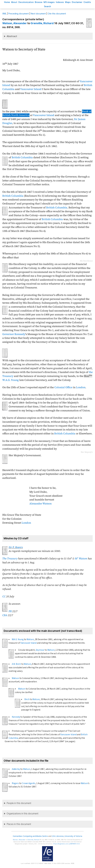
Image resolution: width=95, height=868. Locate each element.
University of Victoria (73, 836)
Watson (30, 639)
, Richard (42, 23)
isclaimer (77, 2)
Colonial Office (63, 387)
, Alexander (15, 23)
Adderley (16, 769)
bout (14, 2)
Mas (68, 2)
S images (49, 2)
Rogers (15, 783)
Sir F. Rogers (16, 547)
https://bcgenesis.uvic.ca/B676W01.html (66, 844)
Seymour (40, 650)
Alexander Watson (40, 504)
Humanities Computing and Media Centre (30, 836)
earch (47, 6)
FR (10, 611)
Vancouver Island (31, 89)
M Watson (81, 558)
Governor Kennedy (14, 334)
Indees (60, 2)
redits (87, 2)
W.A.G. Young (11, 380)
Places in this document (19, 824)
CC (4, 596)
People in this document (19, 803)
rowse (39, 2)
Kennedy (16, 717)
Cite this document (57, 14)
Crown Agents (29, 783)
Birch (27, 699)
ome (7, 2)
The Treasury (10, 558)
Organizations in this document (23, 814)
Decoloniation (26, 2)
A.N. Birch (16, 664)
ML (4, 14)
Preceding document (19, 14)
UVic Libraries (58, 836)
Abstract (12, 36)
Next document (38, 14)
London (81, 387)
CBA (5, 615)
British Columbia (22, 157)
